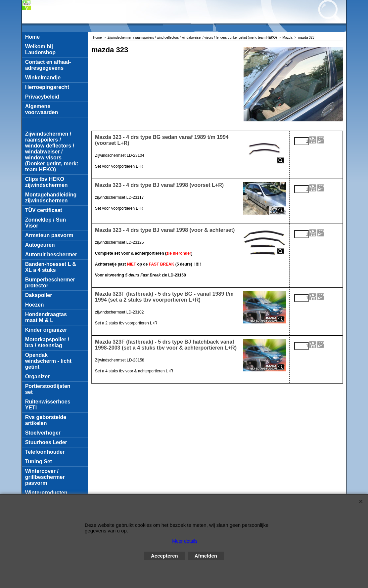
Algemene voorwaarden (42, 109)
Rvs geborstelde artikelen (46, 420)
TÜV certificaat (44, 210)
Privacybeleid (42, 97)
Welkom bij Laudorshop (40, 49)
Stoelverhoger (43, 433)
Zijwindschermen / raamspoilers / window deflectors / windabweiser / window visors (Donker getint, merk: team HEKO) (52, 152)
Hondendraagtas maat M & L (46, 317)
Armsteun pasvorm (49, 235)
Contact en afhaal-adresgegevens (48, 65)
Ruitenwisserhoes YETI (48, 405)
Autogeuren (40, 245)
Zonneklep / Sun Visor (46, 223)
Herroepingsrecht (47, 87)
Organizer (38, 377)
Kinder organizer (46, 330)
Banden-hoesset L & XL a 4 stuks (51, 267)
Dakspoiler (39, 295)
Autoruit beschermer (51, 254)
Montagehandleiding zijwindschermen (51, 198)
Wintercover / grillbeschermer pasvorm (45, 477)
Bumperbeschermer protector (50, 283)
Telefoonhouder (45, 452)
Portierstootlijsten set (48, 389)
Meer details (185, 541)
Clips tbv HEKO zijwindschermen (46, 182)
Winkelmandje (43, 78)
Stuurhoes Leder (46, 442)
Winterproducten (46, 493)
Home (32, 37)
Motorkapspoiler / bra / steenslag (47, 342)
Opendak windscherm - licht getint (48, 361)
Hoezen (35, 305)
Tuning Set (39, 462)
